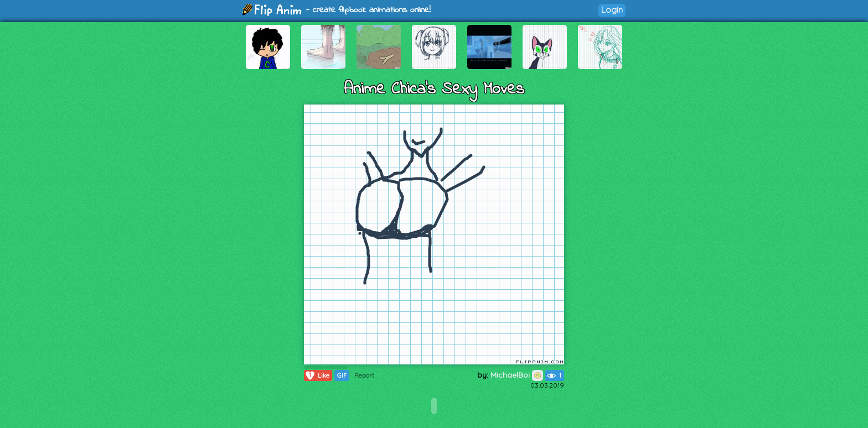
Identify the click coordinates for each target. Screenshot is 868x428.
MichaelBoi (517, 375)
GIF (342, 375)
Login (612, 10)
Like (317, 375)
